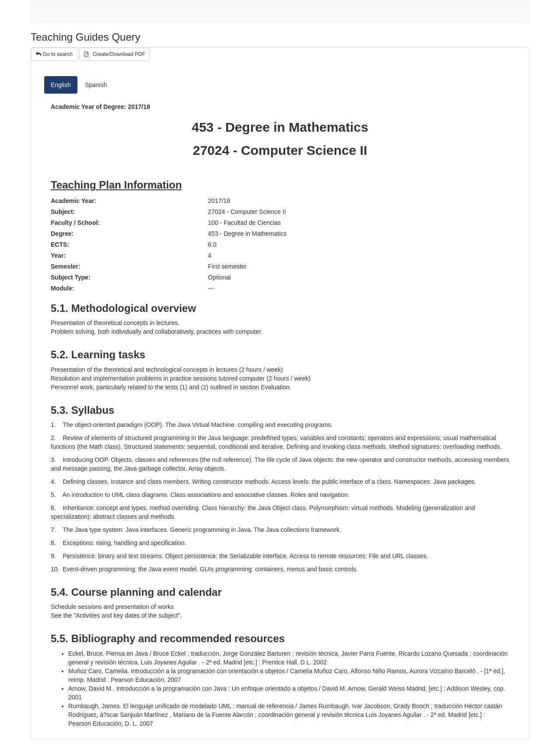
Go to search (54, 54)
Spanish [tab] (96, 85)
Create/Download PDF (115, 54)
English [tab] (61, 85)
